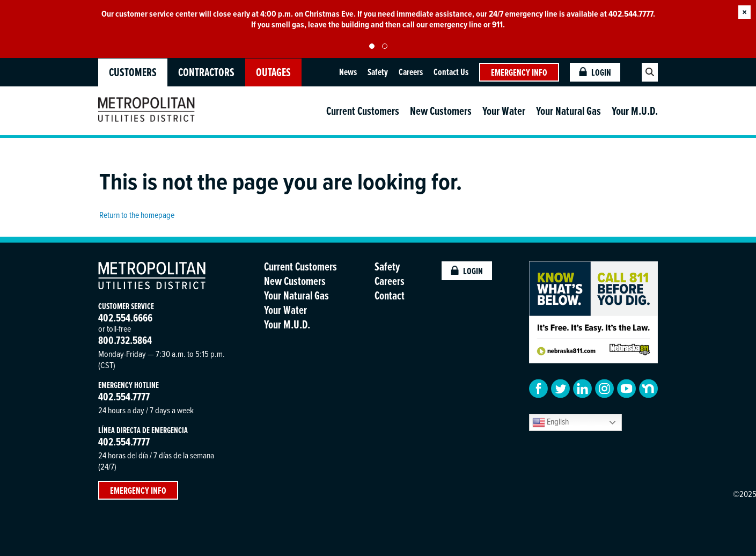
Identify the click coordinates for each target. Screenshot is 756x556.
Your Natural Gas (568, 111)
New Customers (441, 111)
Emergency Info (519, 72)
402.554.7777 (124, 396)
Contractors (206, 72)
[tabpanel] (378, 19)
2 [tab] (385, 46)
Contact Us (451, 72)
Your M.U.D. (635, 111)
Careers (411, 72)
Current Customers (363, 111)
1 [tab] (372, 46)
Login (595, 72)
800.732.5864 (125, 340)
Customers (133, 72)
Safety (378, 72)
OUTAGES (273, 72)
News (348, 72)
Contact (390, 295)
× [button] (744, 12)
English (551, 422)
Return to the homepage (137, 215)
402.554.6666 (125, 317)
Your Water (504, 111)
